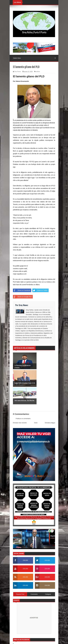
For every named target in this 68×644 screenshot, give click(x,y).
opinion (38, 72)
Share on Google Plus (22, 297)
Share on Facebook (22, 290)
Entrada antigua (50, 405)
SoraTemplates (31, 641)
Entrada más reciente (20, 405)
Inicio (36, 405)
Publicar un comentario (23, 401)
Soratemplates (34, 628)
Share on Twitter (40, 290)
